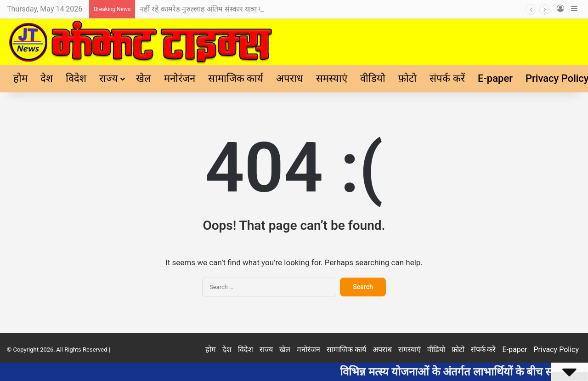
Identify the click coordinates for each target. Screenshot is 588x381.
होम (20, 78)
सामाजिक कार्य (236, 78)
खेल (144, 78)
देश (47, 78)
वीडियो (373, 78)
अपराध (290, 78)
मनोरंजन (180, 78)
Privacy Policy (557, 350)
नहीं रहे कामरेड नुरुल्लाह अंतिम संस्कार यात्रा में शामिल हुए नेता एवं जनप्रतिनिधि (245, 9)
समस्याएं (332, 78)
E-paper (495, 78)
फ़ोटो (407, 78)
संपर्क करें (447, 78)
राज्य (109, 78)
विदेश (76, 78)
